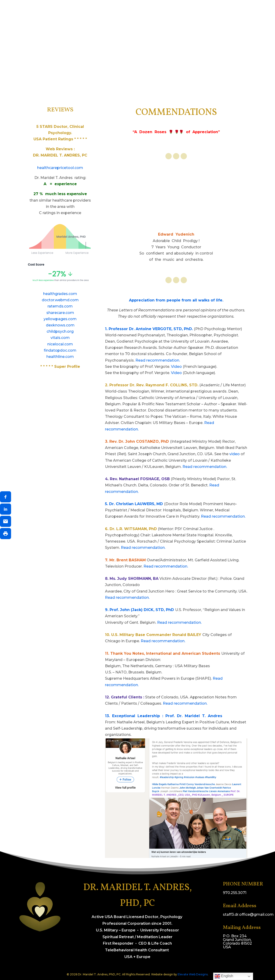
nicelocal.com (60, 344)
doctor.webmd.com (60, 300)
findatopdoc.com (60, 350)
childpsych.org (60, 331)
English (224, 976)
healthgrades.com (60, 294)
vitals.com (60, 338)
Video (176, 367)
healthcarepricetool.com (60, 168)
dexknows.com (60, 325)
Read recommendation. (158, 360)
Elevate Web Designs (193, 974)
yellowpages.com (60, 319)
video (235, 454)
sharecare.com (60, 313)
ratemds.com (60, 306)
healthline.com (60, 357)
